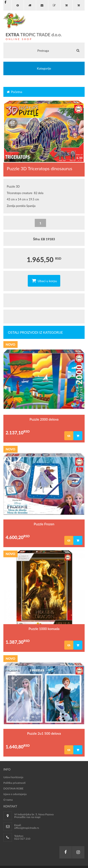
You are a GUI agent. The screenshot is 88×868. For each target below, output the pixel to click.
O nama (8, 800)
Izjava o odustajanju (15, 794)
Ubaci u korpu (44, 281)
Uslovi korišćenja (13, 777)
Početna (14, 92)
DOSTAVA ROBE (13, 788)
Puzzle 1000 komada (44, 629)
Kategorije (44, 68)
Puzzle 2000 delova (44, 419)
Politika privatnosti (14, 783)
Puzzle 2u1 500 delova (44, 733)
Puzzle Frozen (44, 524)
